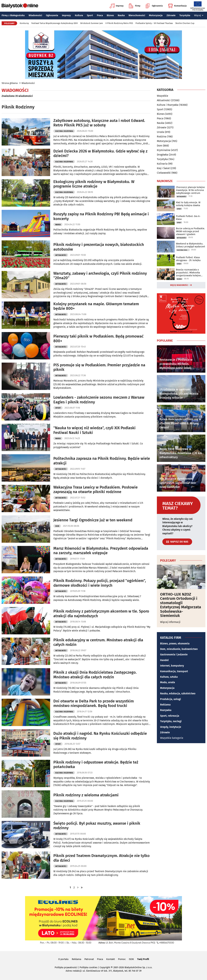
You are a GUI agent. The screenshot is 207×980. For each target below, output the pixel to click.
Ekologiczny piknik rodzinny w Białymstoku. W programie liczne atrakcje (94, 184)
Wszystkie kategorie (172, 738)
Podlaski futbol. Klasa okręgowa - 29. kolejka (188, 259)
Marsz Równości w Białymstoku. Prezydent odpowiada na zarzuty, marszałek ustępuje (101, 551)
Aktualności (61, 255)
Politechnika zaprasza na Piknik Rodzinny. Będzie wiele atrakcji (102, 461)
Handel (164, 660)
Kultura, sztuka (169, 677)
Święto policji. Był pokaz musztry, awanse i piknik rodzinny (97, 826)
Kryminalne (164, 150)
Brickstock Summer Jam (92, 23)
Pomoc (122, 959)
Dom (57, 526)
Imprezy (117, 6)
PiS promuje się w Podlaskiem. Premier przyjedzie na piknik (99, 367)
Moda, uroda (168, 682)
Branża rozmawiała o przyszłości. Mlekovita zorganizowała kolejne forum (188, 273)
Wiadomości (35, 15)
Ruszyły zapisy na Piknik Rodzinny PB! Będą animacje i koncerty (101, 216)
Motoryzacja (156, 15)
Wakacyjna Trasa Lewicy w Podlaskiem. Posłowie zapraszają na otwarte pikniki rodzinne (95, 490)
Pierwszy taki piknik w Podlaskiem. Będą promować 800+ (98, 339)
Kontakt (111, 959)
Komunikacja (177, 6)
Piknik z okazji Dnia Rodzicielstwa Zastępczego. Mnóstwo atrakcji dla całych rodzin (95, 675)
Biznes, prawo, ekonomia (175, 643)
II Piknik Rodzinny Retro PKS (119, 23)
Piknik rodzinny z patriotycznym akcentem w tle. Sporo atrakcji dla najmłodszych (101, 614)
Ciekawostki (164, 173)
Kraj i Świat (163, 168)
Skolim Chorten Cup (185, 23)
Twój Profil (143, 959)
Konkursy (24, 23)
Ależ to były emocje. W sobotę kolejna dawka (188, 204)
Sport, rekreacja (170, 716)
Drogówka (163, 155)
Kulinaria (162, 164)
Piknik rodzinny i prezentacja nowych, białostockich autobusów (99, 247)
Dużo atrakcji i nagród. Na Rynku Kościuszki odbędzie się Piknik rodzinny (100, 736)
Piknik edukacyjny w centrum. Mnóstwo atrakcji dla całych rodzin (98, 642)
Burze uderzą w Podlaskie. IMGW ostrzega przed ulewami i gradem (190, 231)
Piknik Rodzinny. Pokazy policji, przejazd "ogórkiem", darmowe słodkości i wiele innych (100, 583)
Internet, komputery (172, 666)
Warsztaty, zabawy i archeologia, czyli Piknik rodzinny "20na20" (100, 276)
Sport (90, 15)
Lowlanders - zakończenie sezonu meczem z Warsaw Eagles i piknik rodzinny (99, 400)
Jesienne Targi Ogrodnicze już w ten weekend (93, 520)
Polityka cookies (88, 967)
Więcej (199, 15)
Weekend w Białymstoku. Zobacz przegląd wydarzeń (191, 245)
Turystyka (185, 15)
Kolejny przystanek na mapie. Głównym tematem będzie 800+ (96, 306)
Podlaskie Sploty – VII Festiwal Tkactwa (154, 23)
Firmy (135, 6)
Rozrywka (166, 710)
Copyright (105, 967)
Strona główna (10, 83)
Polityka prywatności (66, 967)
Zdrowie (171, 15)
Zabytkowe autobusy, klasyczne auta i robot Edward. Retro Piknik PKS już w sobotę (99, 123)
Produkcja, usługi (171, 699)
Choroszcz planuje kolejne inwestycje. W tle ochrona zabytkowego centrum (190, 190)
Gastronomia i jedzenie (174, 654)
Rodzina (162, 137)
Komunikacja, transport (174, 671)
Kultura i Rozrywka (64, 131)
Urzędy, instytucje (171, 727)
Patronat (89, 959)
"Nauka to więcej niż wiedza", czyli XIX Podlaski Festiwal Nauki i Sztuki (94, 430)
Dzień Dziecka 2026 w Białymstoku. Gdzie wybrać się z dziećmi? (100, 153)
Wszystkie (163, 96)
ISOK (131, 959)
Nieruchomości (137, 15)
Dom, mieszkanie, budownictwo (179, 649)
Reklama (165, 705)
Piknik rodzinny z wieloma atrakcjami (86, 795)
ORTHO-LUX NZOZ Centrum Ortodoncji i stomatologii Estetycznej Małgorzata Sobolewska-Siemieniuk (181, 605)
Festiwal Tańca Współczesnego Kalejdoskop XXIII (55, 23)
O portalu (63, 959)
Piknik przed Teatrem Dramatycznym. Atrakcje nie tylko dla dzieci (101, 858)
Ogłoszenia (154, 6)
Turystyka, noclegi (171, 721)
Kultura (79, 15)
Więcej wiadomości (179, 285)
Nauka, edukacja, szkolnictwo (178, 693)
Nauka (121, 15)
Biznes (110, 15)
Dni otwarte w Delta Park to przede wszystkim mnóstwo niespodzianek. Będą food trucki (94, 703)
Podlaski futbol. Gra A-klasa (188, 218)
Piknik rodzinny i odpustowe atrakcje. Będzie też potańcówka (96, 765)
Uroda (161, 132)
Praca (100, 15)
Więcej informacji (170, 622)
